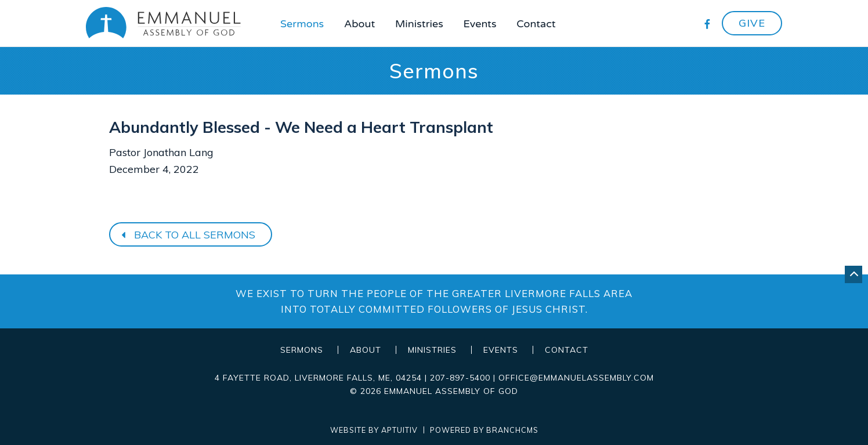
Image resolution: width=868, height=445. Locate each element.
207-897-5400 (460, 378)
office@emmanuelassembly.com (576, 378)
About (359, 24)
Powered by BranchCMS (484, 430)
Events (480, 24)
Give (752, 23)
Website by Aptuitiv (374, 430)
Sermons (302, 24)
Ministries (419, 24)
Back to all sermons (187, 235)
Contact (536, 24)
